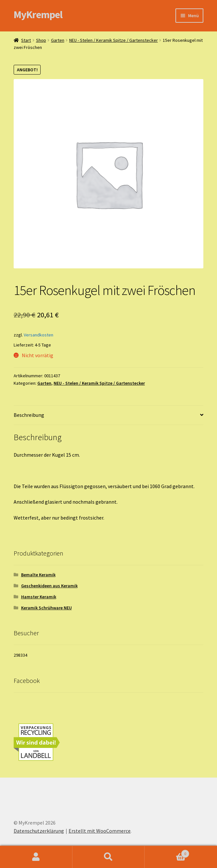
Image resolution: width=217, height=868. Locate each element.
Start (26, 40)
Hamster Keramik (39, 597)
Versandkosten (38, 335)
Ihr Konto (36, 857)
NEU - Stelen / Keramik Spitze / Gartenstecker (114, 40)
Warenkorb (167, 852)
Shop (41, 40)
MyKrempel (38, 15)
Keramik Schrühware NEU (46, 608)
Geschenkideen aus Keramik (49, 586)
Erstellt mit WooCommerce (100, 831)
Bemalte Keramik (38, 575)
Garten (58, 40)
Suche (109, 857)
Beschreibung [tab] (29, 415)
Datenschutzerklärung (39, 831)
